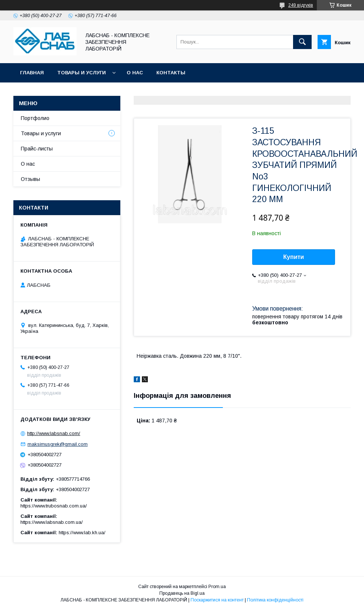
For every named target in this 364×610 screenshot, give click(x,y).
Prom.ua (217, 587)
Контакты (171, 73)
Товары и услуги (82, 73)
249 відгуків (301, 5)
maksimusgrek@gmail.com (58, 444)
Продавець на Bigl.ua (182, 593)
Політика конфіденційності (275, 600)
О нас (135, 73)
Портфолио (35, 118)
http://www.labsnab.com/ (54, 433)
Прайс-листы (37, 149)
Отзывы (30, 179)
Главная (32, 73)
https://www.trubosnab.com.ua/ (54, 506)
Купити (294, 257)
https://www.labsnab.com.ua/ (52, 522)
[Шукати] (302, 42)
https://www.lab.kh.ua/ (82, 533)
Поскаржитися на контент (217, 600)
